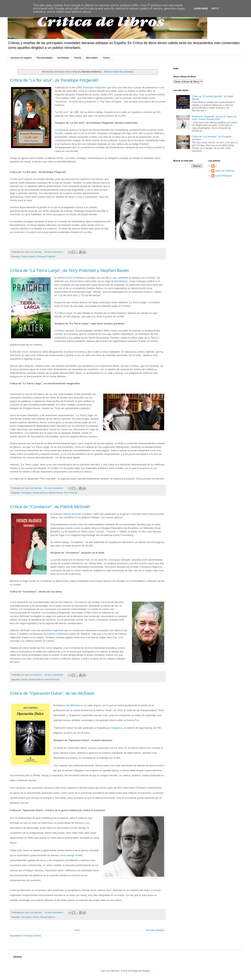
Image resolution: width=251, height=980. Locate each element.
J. (216, 166)
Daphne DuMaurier (57, 634)
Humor (106, 58)
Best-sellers (92, 58)
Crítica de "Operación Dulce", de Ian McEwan (52, 693)
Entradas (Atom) (33, 936)
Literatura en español (21, 58)
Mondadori (128, 542)
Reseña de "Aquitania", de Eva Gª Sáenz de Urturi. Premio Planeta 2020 (214, 118)
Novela (78, 58)
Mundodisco (121, 281)
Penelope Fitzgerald (94, 87)
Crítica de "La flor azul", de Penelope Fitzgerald (54, 80)
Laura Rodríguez (224, 176)
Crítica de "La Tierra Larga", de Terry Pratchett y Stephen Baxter (69, 270)
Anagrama (117, 728)
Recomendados (45, 58)
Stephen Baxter (95, 288)
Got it (215, 9)
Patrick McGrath (72, 514)
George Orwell (74, 855)
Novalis (59, 133)
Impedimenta (111, 112)
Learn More (201, 9)
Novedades (63, 58)
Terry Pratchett (76, 278)
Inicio (78, 930)
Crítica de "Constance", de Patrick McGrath (50, 507)
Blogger (146, 971)
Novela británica (28, 256)
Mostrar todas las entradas (118, 72)
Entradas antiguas (155, 930)
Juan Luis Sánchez (225, 171)
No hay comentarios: (54, 252)
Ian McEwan (73, 705)
